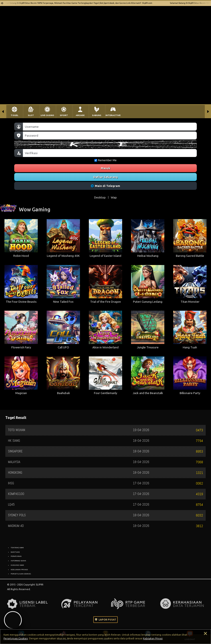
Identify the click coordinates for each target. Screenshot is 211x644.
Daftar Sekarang (105, 177)
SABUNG (97, 115)
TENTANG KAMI (17, 548)
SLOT (31, 115)
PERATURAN (16, 556)
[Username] (110, 127)
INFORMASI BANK (18, 561)
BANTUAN (15, 552)
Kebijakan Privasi (153, 638)
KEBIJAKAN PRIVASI (19, 569)
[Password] (110, 135)
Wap (114, 197)
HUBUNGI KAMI (17, 565)
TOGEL (14, 115)
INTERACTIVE (113, 115)
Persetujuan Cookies (16, 638)
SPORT (64, 115)
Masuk (106, 168)
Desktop (100, 197)
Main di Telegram (106, 186)
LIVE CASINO (47, 115)
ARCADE (80, 115)
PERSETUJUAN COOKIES (21, 574)
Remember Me (105, 160)
